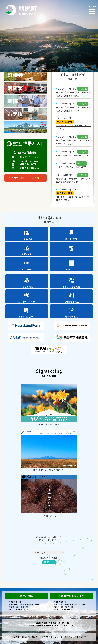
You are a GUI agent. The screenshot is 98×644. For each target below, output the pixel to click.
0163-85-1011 (66, 607)
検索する (49, 562)
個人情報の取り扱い (31, 637)
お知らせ (83, 89)
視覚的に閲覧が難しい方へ (77, 637)
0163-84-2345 (21, 607)
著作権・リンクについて (52, 637)
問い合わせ (15, 637)
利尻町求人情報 (65, 122)
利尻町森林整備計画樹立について (73, 155)
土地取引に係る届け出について (71, 167)
